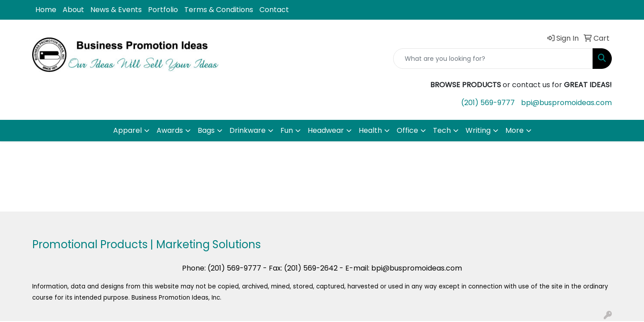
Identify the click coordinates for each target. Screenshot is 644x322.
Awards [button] (170, 130)
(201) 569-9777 (488, 103)
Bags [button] (206, 130)
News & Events (116, 10)
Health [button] (370, 130)
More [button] (515, 130)
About (73, 10)
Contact (274, 10)
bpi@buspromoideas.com (566, 103)
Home (46, 10)
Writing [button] (478, 130)
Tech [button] (442, 130)
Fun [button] (287, 130)
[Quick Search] (493, 59)
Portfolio (163, 10)
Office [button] (407, 130)
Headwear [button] (326, 130)
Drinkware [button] (248, 130)
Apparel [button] (127, 130)
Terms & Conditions (219, 10)
